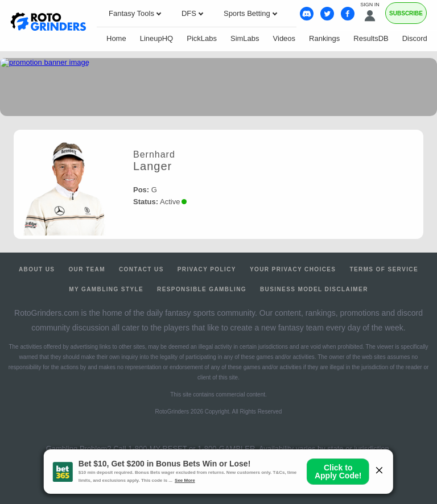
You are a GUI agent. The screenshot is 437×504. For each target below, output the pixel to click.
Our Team (87, 269)
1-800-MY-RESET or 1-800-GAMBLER (191, 449)
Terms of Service (384, 269)
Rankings (324, 38)
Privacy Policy (207, 269)
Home (116, 38)
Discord (415, 38)
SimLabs (245, 38)
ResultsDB (371, 38)
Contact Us (141, 269)
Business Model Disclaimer (314, 289)
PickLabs (202, 38)
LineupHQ (157, 38)
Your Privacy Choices (293, 269)
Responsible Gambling (202, 289)
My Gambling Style (106, 289)
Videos (285, 38)
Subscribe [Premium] (406, 13)
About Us (37, 269)
